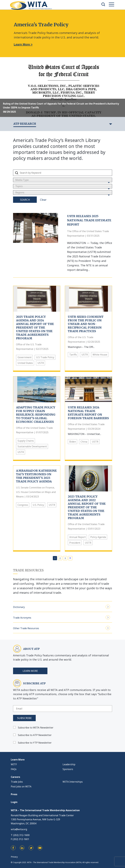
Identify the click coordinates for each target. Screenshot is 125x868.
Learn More (30, 671)
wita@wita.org (19, 829)
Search (25, 200)
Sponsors (68, 769)
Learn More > (23, 44)
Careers (15, 777)
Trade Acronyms (62, 617)
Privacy (14, 857)
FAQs (14, 769)
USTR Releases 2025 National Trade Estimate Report (89, 220)
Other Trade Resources (62, 628)
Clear (43, 200)
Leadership (69, 764)
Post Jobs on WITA (21, 786)
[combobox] (63, 180)
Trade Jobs (17, 782)
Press (14, 794)
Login (14, 802)
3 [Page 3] (65, 558)
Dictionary (62, 607)
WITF (14, 764)
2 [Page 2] (60, 558)
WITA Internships (73, 782)
